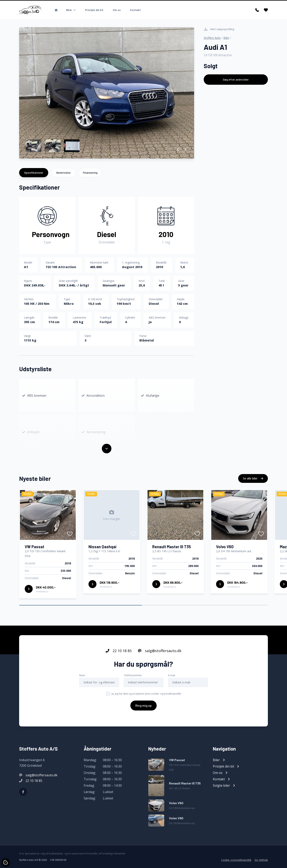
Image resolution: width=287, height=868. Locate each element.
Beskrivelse (63, 173)
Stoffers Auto (212, 38)
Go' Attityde (261, 860)
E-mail (172, 691)
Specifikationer (34, 173)
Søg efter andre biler (236, 79)
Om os (117, 10)
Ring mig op (143, 721)
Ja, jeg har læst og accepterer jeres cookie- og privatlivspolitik (146, 709)
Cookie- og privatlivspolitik (236, 860)
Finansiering (90, 173)
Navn (82, 691)
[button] (178, 149)
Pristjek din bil (94, 10)
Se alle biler (253, 494)
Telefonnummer (133, 691)
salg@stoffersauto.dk (160, 666)
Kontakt (135, 10)
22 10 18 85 (119, 666)
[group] (107, 93)
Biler (226, 38)
